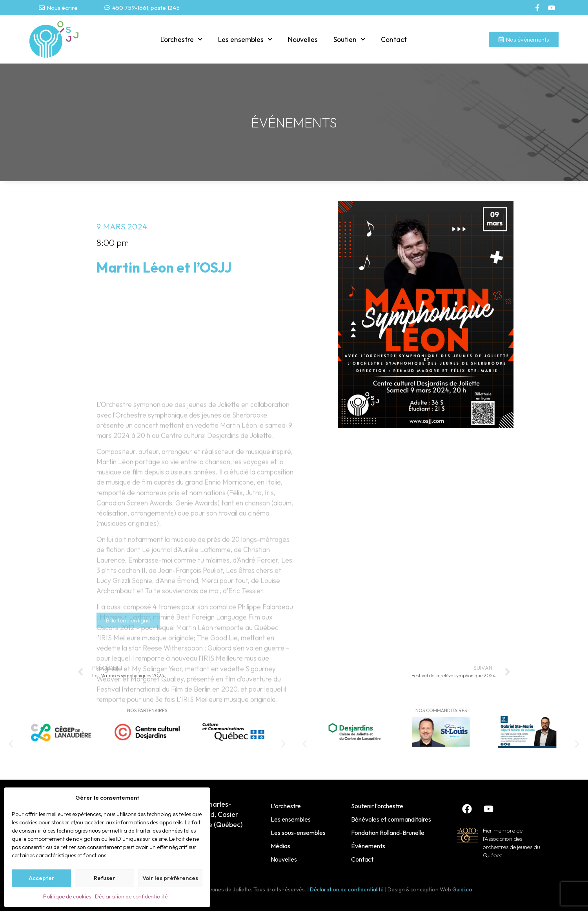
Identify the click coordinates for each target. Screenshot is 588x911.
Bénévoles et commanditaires (391, 819)
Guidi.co (462, 889)
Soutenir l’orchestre (377, 806)
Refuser (105, 878)
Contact (394, 39)
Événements (368, 846)
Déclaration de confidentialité (131, 896)
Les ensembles (245, 39)
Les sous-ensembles (298, 833)
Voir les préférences (170, 878)
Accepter (42, 878)
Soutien (349, 39)
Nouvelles (303, 39)
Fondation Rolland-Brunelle (388, 833)
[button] (11, 744)
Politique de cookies (67, 896)
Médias (280, 846)
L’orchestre (181, 39)
